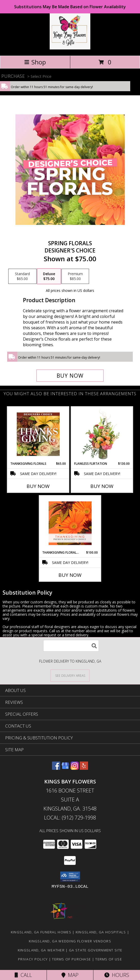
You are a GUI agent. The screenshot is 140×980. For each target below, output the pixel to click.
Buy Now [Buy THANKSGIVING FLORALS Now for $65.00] (38, 486)
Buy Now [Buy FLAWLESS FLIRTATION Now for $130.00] (102, 486)
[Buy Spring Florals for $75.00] (70, 376)
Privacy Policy (33, 959)
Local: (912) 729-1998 (70, 818)
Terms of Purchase (71, 959)
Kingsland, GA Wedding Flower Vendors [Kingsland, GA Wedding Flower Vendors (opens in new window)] (70, 941)
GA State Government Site (96, 950)
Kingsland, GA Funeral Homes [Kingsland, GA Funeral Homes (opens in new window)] (41, 932)
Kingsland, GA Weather (41, 950)
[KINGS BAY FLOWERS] (70, 48)
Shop (35, 62)
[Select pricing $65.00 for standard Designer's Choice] (22, 276)
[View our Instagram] (75, 768)
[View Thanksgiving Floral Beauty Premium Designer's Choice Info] (70, 523)
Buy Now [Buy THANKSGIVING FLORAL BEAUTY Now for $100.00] (70, 575)
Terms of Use (109, 959)
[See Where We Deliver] (70, 675)
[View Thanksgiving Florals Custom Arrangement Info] (38, 434)
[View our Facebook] (56, 768)
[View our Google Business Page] (65, 768)
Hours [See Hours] (117, 975)
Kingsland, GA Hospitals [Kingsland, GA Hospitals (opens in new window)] (101, 932)
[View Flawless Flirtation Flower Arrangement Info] (102, 434)
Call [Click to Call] (23, 975)
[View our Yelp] (84, 768)
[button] (70, 877)
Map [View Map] (70, 975)
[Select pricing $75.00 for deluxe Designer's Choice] (49, 276)
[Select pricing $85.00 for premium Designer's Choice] (75, 276)
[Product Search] (71, 646)
